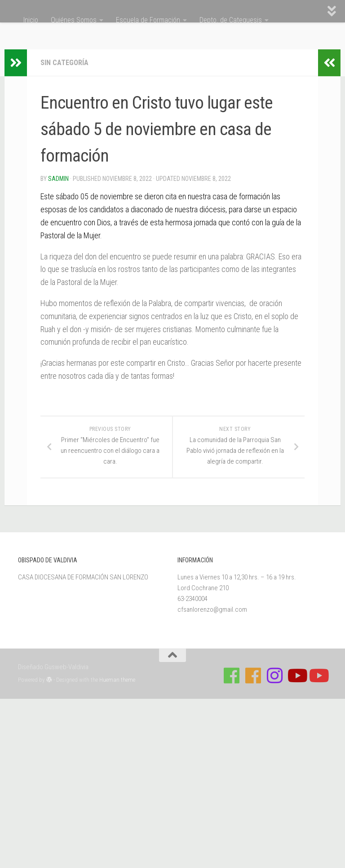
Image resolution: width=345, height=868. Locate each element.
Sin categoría (64, 63)
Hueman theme (117, 680)
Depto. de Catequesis (231, 20)
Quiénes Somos (74, 20)
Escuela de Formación (148, 20)
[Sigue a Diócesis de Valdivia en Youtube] (318, 675)
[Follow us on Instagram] (275, 675)
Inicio (31, 20)
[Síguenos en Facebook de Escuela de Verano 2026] (253, 675)
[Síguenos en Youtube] (296, 675)
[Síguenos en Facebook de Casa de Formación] (232, 675)
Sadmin (58, 179)
